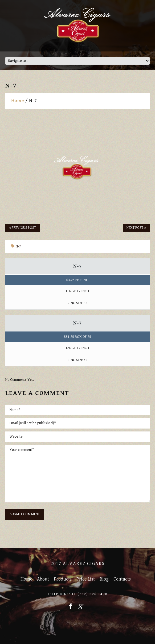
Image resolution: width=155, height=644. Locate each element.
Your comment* (77, 474)
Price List (86, 579)
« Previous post (23, 228)
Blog (104, 579)
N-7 (18, 246)
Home (18, 101)
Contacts (122, 579)
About (43, 579)
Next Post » (136, 228)
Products (63, 579)
